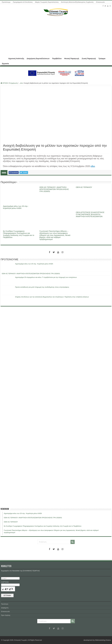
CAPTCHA (5, 582)
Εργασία (5, 64)
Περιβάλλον (57, 59)
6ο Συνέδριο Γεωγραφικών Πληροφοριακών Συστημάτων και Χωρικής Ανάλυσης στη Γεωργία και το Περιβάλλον (19, 234)
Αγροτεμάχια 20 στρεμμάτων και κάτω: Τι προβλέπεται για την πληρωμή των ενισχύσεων (46, 277)
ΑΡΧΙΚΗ (4, 58)
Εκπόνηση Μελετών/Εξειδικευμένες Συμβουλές (77, 2)
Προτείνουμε (6, 2)
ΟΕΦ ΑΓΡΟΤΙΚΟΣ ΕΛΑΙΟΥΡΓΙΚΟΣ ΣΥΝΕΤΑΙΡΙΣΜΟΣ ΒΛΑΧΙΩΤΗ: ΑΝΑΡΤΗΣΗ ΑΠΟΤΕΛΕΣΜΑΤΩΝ (90, 214)
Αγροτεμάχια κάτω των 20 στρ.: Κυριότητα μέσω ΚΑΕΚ (16, 207)
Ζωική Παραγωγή (89, 59)
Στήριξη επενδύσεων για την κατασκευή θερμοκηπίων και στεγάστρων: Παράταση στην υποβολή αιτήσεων (52, 297)
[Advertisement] (56, 35)
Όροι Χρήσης (6, 615)
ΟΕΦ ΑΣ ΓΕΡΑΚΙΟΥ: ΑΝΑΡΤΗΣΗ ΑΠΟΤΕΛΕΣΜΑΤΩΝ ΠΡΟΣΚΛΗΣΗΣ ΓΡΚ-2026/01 (54, 189)
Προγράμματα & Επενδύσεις (23, 2)
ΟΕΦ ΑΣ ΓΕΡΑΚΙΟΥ (84, 187)
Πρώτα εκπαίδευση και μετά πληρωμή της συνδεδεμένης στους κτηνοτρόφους (42, 287)
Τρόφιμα (102, 59)
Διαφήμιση (5, 608)
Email (4, 578)
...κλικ (21, 83)
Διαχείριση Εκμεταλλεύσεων (38, 59)
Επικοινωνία (100, 2)
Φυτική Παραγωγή (72, 59)
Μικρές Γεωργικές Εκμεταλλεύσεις (47, 2)
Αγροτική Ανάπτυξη (16, 59)
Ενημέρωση (13, 83)
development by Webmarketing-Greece (97, 640)
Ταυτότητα (5, 604)
